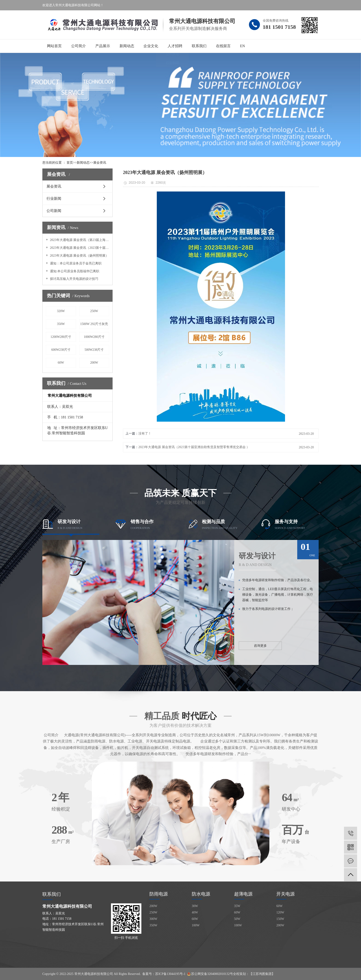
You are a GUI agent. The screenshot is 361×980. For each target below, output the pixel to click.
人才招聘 (175, 46)
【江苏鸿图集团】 (262, 974)
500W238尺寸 (94, 350)
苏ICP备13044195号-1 (170, 974)
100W (196, 925)
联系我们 (199, 46)
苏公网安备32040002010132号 (212, 974)
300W (153, 919)
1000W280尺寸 (94, 337)
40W (195, 912)
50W (237, 919)
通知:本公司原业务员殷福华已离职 (74, 271)
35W (237, 906)
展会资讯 (100, 163)
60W (61, 363)
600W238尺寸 (61, 350)
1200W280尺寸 (61, 337)
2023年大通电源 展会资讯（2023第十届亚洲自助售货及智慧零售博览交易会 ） (79, 248)
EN (242, 46)
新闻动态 (127, 46)
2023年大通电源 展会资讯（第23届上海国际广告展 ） (79, 240)
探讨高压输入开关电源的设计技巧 (74, 279)
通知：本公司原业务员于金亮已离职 (75, 263)
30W (195, 906)
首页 (70, 163)
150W (280, 919)
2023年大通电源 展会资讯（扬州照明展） (79, 256)
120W (280, 912)
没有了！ (145, 433)
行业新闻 (54, 199)
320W (61, 311)
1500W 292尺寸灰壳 (94, 324)
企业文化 (151, 46)
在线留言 (223, 46)
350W (61, 324)
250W (94, 311)
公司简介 (79, 46)
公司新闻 (54, 211)
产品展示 (103, 46)
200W (94, 363)
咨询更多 (260, 646)
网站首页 (54, 46)
